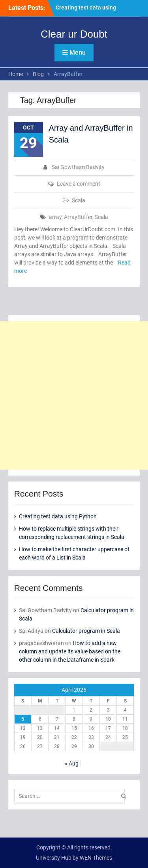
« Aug (72, 763)
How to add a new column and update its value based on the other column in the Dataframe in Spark (70, 651)
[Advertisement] (74, 395)
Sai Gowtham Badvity (78, 167)
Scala (79, 200)
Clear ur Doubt (74, 34)
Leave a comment (79, 184)
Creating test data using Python (58, 516)
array (55, 217)
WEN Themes (96, 858)
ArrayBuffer (78, 217)
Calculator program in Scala (86, 631)
